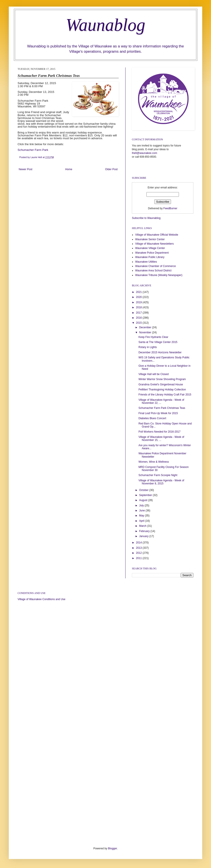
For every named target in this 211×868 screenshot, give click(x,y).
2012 (139, 553)
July (142, 505)
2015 (139, 323)
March (143, 526)
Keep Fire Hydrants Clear (153, 337)
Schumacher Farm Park (33, 150)
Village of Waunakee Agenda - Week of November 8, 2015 (161, 482)
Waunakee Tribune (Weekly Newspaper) (159, 275)
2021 (139, 292)
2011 (139, 558)
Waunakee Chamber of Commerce (156, 266)
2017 (139, 313)
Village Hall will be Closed (154, 374)
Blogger (112, 848)
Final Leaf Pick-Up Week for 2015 (158, 413)
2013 (139, 548)
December (146, 327)
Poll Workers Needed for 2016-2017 (159, 432)
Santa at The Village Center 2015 (158, 342)
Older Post (111, 169)
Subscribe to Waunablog (146, 218)
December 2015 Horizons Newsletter (160, 352)
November (146, 332)
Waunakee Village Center (150, 248)
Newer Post (25, 169)
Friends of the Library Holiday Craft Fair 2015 (165, 395)
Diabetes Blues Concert (152, 418)
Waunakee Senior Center (150, 239)
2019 (139, 302)
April (142, 521)
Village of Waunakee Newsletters (154, 244)
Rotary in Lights (148, 347)
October (144, 490)
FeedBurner (170, 208)
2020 (139, 297)
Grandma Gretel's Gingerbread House (161, 384)
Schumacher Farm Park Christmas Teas (162, 408)
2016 (139, 318)
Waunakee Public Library (150, 257)
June (142, 511)
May (142, 516)
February (145, 531)
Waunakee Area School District (153, 271)
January (144, 536)
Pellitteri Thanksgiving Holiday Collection (162, 390)
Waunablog (105, 25)
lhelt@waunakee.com (145, 153)
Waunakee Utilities (146, 262)
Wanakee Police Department (152, 253)
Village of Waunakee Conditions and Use (41, 599)
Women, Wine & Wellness (154, 462)
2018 (139, 307)
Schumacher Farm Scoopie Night (158, 475)
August (144, 500)
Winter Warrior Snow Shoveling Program (162, 379)
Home (69, 169)
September (146, 495)
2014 (139, 543)
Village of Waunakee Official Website (157, 235)
